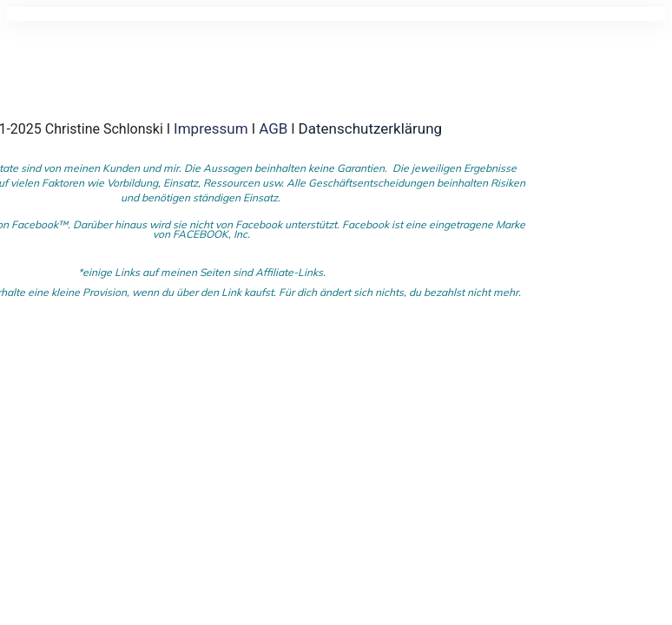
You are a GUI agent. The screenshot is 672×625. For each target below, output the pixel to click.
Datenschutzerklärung (370, 128)
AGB (273, 128)
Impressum (213, 128)
